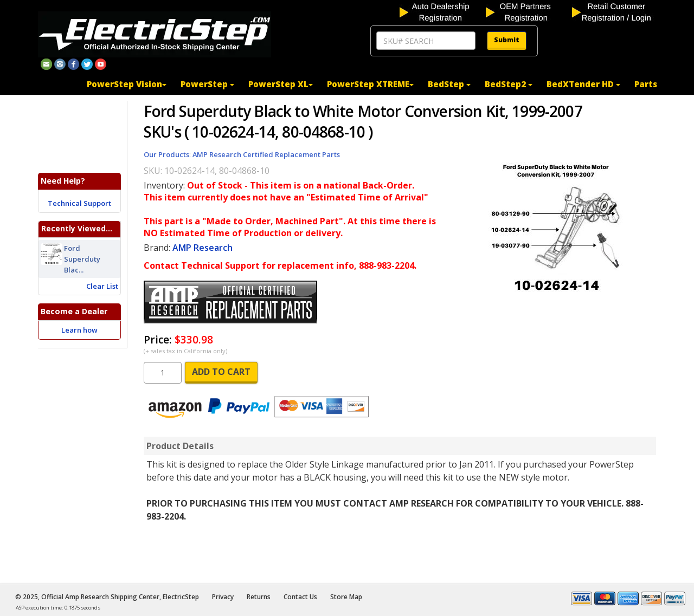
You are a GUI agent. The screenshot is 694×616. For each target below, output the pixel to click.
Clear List (102, 286)
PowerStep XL (281, 84)
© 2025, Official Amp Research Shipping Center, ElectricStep (107, 597)
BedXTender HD (583, 84)
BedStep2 (509, 84)
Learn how (79, 330)
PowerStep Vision (127, 84)
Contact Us (300, 597)
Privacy (223, 597)
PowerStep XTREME (370, 84)
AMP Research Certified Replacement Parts (266, 154)
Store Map (346, 597)
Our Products (166, 154)
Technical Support (79, 203)
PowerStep (207, 84)
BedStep (449, 84)
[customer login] (614, 11)
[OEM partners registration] (528, 11)
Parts (646, 84)
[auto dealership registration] (442, 11)
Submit (507, 40)
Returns (259, 597)
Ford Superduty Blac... (82, 259)
